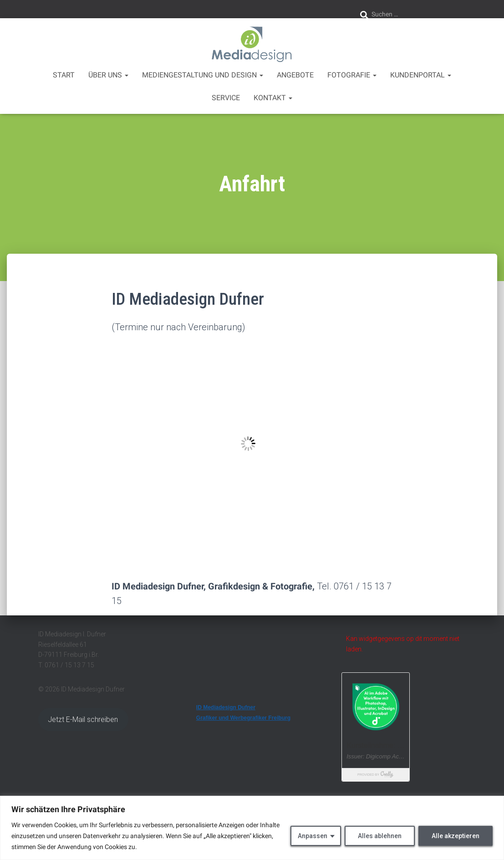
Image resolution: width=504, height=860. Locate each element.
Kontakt (273, 98)
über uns (108, 75)
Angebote (295, 75)
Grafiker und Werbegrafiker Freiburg (243, 718)
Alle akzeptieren (456, 836)
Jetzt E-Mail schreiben (83, 719)
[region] (252, 828)
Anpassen (313, 836)
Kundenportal (421, 75)
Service (226, 98)
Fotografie (352, 75)
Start (64, 75)
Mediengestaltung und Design (203, 75)
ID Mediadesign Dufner (226, 707)
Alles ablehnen (380, 836)
